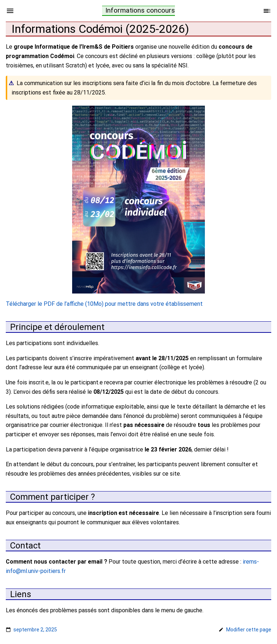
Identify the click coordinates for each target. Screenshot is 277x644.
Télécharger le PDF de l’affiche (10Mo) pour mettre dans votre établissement (104, 304)
